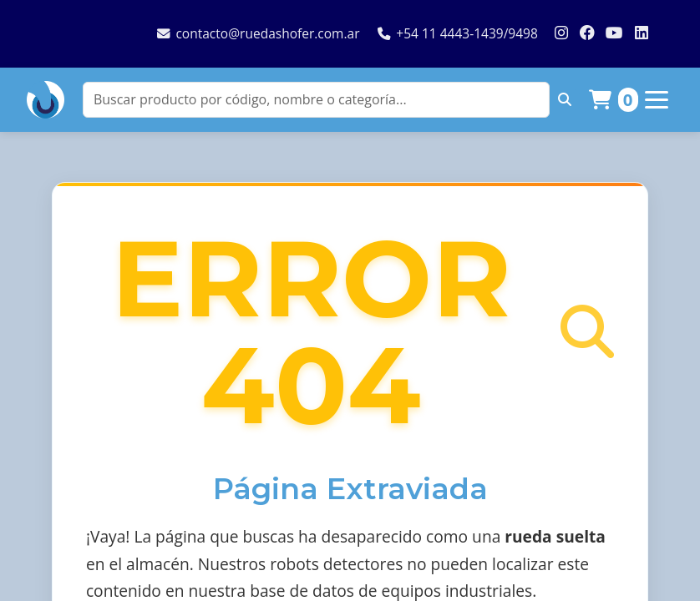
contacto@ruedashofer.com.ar (258, 33)
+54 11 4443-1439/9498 (458, 33)
